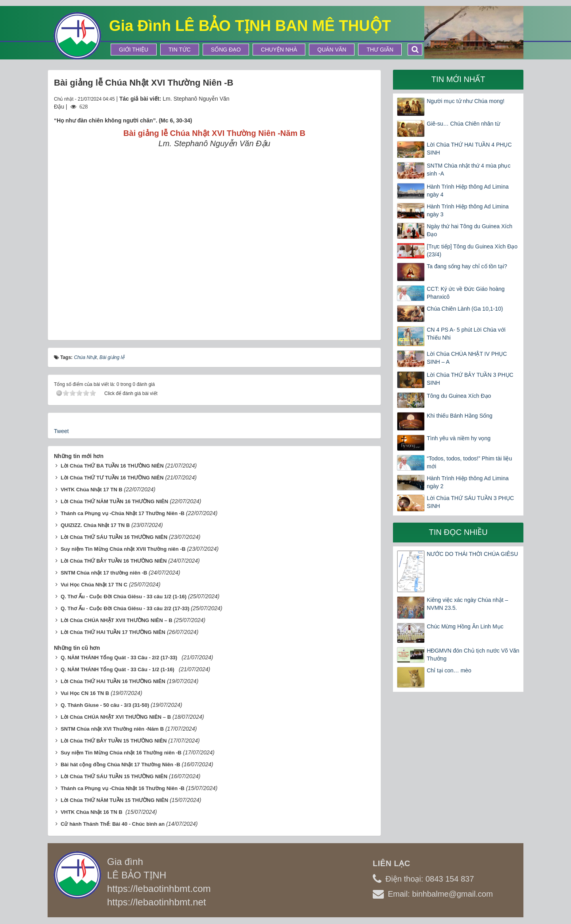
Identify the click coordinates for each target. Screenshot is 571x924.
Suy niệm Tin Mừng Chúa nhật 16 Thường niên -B (121, 753)
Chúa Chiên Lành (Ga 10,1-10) (465, 309)
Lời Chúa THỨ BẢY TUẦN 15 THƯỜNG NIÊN (114, 741)
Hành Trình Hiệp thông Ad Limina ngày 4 (468, 191)
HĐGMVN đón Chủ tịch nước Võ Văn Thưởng (473, 655)
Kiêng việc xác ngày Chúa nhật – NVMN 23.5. (467, 604)
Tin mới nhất (458, 79)
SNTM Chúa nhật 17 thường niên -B (104, 573)
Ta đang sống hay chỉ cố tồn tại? (467, 266)
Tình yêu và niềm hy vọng (459, 438)
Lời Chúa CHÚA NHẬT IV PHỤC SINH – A (467, 358)
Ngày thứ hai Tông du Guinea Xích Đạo (469, 230)
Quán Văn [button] (332, 50)
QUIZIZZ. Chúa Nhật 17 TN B (95, 525)
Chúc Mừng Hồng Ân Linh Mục (465, 626)
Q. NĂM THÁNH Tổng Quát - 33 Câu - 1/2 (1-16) (119, 669)
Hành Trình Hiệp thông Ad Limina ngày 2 (468, 482)
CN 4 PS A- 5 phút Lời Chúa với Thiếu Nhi (466, 334)
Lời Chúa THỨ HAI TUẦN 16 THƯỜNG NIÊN (113, 681)
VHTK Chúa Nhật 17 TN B (92, 490)
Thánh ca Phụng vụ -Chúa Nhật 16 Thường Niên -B (123, 788)
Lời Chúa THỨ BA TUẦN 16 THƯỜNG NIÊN (112, 466)
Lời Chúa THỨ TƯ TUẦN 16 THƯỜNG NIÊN (112, 478)
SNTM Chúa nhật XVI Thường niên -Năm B (112, 729)
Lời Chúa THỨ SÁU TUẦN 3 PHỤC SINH (470, 502)
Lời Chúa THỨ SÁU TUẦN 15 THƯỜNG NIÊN (114, 776)
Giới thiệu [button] (134, 50)
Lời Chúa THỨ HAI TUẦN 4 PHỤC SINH (469, 149)
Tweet (61, 431)
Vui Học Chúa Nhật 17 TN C (94, 585)
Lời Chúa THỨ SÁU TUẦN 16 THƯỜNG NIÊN (114, 537)
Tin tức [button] (180, 50)
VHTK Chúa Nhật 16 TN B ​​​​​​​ (92, 812)
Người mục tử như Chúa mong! (466, 101)
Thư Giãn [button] (380, 50)
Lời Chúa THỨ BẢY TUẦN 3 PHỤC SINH (470, 379)
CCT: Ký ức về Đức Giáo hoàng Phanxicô (466, 293)
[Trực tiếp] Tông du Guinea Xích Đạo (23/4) (472, 250)
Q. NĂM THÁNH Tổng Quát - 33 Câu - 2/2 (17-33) (120, 658)
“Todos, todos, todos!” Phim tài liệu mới (469, 462)
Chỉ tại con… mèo (449, 670)
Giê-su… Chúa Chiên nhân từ (463, 124)
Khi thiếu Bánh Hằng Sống (460, 416)
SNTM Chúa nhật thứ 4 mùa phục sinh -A (468, 170)
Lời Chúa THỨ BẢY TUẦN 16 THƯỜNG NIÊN (114, 561)
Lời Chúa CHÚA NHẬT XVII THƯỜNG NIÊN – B (117, 620)
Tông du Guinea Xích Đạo (459, 396)
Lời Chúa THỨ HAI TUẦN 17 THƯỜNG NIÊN (113, 632)
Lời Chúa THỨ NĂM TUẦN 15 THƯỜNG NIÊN (114, 800)
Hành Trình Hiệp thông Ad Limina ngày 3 (468, 210)
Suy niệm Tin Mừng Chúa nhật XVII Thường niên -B (123, 549)
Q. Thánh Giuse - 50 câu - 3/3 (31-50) (105, 705)
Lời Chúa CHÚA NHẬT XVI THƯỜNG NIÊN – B (116, 717)
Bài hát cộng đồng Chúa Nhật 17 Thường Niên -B (120, 765)
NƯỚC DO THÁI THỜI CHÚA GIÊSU (472, 554)
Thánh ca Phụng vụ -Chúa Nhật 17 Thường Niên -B (123, 513)
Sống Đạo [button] (226, 50)
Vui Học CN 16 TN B (85, 693)
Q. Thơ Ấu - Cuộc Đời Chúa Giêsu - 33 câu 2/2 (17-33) (125, 608)
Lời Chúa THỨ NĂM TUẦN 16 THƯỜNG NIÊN (114, 501)
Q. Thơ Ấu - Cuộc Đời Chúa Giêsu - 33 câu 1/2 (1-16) (124, 597)
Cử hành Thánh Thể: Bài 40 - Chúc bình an (113, 824)
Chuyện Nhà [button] (279, 50)
